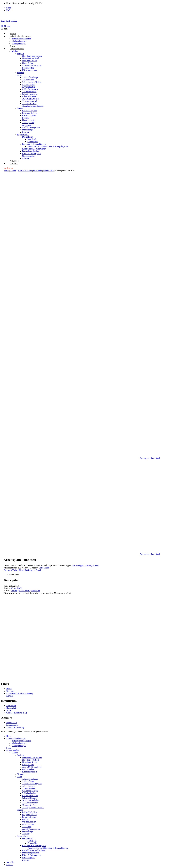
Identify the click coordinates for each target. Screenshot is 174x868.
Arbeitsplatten (28, 123)
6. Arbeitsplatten (25, 170)
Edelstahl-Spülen (29, 111)
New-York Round (30, 61)
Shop (9, 748)
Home (6, 170)
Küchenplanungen (19, 41)
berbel (20, 75)
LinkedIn (23, 570)
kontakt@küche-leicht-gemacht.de (25, 591)
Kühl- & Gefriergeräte (32, 154)
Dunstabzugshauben (31, 151)
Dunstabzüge (28, 130)
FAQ (8, 10)
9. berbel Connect (30, 96)
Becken (25, 118)
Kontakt (14, 163)
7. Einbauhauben (29, 92)
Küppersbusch (23, 134)
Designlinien (28, 137)
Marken (15, 51)
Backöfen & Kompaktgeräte (34, 144)
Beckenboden (28, 68)
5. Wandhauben (29, 87)
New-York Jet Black (31, 58)
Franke (20, 108)
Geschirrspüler (28, 156)
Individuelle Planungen (21, 36)
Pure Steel (37, 170)
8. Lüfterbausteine (30, 94)
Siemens (20, 73)
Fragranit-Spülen (29, 113)
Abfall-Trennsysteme (31, 127)
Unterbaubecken (29, 120)
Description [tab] (14, 575)
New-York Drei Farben (32, 56)
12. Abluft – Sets (29, 104)
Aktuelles (10, 862)
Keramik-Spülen (29, 115)
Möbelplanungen (19, 746)
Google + (31, 570)
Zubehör (26, 132)
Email (38, 570)
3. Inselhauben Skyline (32, 82)
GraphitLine (33, 142)
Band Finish (48, 170)
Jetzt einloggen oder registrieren (85, 565)
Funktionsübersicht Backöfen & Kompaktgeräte (48, 146)
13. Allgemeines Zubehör (33, 106)
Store (9, 8)
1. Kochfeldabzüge (30, 77)
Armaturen (27, 125)
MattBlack (32, 139)
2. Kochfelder (28, 80)
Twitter (15, 570)
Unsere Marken (17, 49)
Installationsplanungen (21, 39)
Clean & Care (28, 63)
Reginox (20, 54)
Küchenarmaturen (30, 70)
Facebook (8, 570)
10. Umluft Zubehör (31, 99)
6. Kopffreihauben (30, 89)
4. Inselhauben (28, 84)
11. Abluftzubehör (30, 101)
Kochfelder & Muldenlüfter (34, 149)
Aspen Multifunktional (32, 65)
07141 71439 (17, 588)
